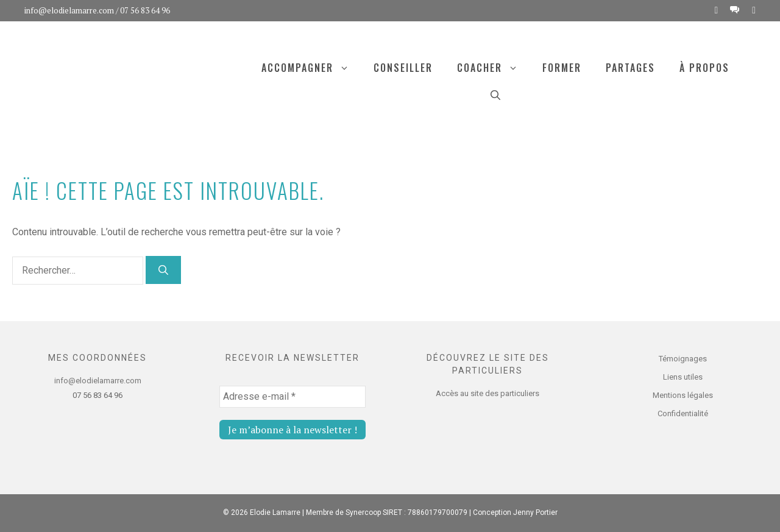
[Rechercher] (163, 270)
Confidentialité (683, 413)
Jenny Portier (535, 512)
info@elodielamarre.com (69, 10)
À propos (704, 68)
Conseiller (403, 68)
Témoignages (683, 359)
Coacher (494, 68)
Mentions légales (683, 395)
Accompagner (311, 68)
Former (562, 68)
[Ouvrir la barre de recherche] (495, 94)
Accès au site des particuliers (487, 393)
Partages (630, 68)
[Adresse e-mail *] (292, 397)
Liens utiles (683, 377)
